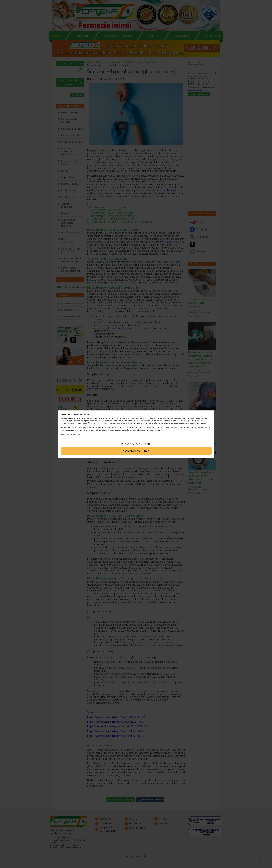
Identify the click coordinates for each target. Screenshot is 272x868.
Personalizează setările (136, 444)
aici (78, 434)
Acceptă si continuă (136, 451)
